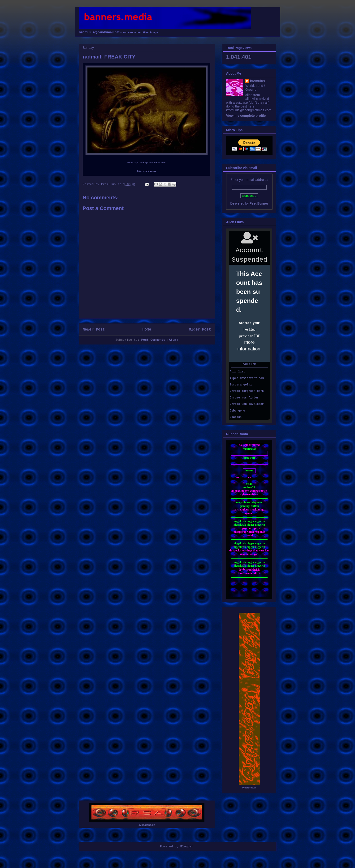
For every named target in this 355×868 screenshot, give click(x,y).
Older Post (200, 330)
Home (147, 330)
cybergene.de (249, 788)
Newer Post (94, 330)
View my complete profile (246, 116)
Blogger (187, 847)
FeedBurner (259, 203)
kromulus (258, 81)
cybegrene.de (147, 825)
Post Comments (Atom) (160, 340)
